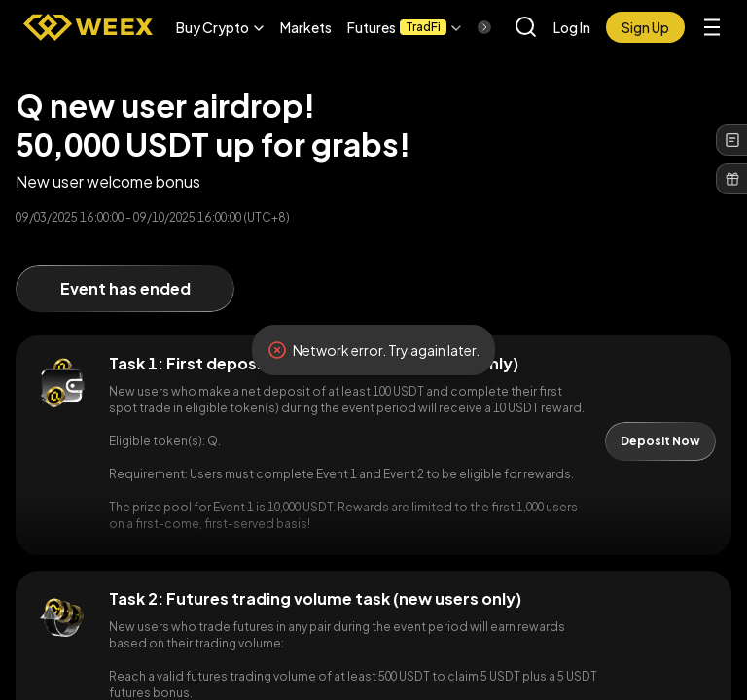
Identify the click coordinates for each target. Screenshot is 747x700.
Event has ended (125, 288)
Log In (572, 27)
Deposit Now (660, 441)
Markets (306, 27)
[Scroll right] (468, 27)
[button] (220, 27)
